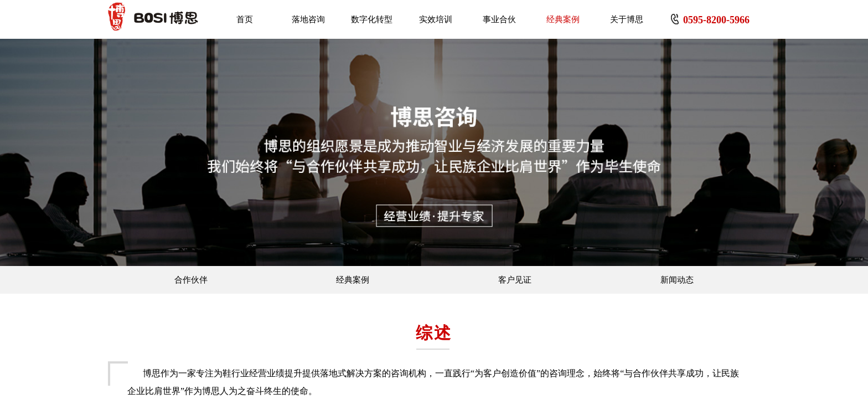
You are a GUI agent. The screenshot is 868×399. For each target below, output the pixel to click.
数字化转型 (372, 19)
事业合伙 (499, 19)
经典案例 (563, 19)
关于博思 (627, 19)
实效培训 (436, 19)
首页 (245, 19)
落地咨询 (308, 19)
